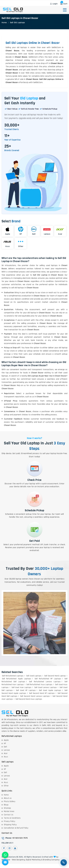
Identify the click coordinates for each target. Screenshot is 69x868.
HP (5, 743)
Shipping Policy (10, 825)
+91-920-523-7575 (20, 838)
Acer (6, 753)
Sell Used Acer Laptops (22, 687)
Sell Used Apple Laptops (50, 690)
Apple (6, 740)
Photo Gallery (10, 801)
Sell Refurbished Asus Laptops (39, 685)
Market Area (9, 811)
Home (4, 23)
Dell (5, 747)
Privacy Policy (9, 821)
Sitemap (7, 808)
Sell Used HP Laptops (26, 690)
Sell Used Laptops (34, 676)
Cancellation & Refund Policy (16, 828)
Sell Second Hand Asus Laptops (29, 699)
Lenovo (7, 750)
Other (6, 786)
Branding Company (51, 860)
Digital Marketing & (34, 860)
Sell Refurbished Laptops (13, 676)
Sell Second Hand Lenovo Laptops (35, 696)
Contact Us (9, 815)
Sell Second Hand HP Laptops (42, 693)
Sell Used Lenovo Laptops (46, 687)
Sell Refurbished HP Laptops (48, 679)
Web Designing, (19, 860)
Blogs (6, 805)
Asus (6, 757)
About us (8, 798)
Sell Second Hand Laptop (55, 676)
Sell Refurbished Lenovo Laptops (45, 682)
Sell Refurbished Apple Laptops (17, 679)
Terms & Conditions (12, 818)
